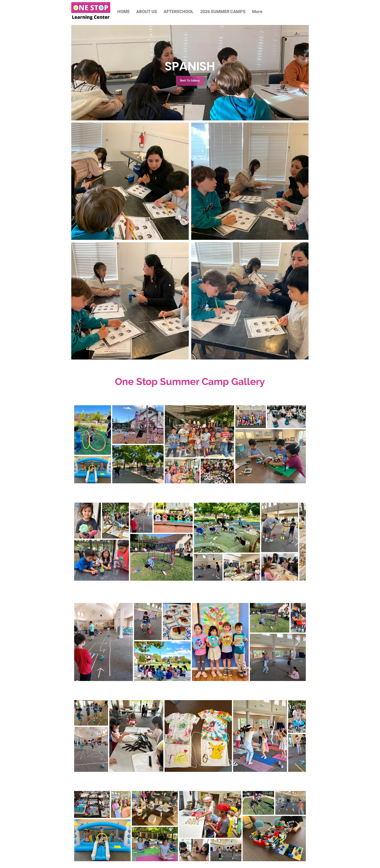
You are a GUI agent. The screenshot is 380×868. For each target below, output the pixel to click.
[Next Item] (297, 444)
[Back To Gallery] (190, 81)
